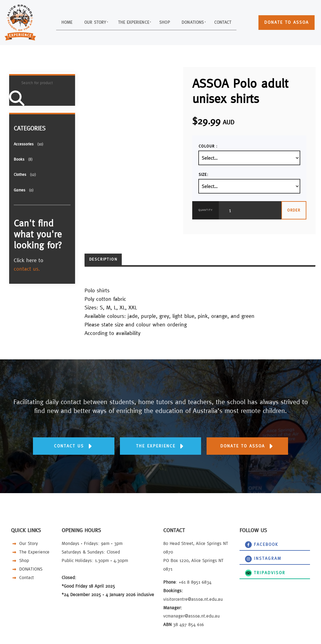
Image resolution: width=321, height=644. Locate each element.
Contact (236, 22)
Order (294, 210)
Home (53, 22)
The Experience (132, 22)
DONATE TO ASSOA (281, 19)
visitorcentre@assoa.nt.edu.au (193, 599)
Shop (168, 22)
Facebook (249, 543)
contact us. (27, 269)
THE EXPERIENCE (160, 441)
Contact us (74, 441)
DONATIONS (201, 22)
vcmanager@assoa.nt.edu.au (191, 616)
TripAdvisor (251, 572)
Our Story (86, 22)
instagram (249, 557)
